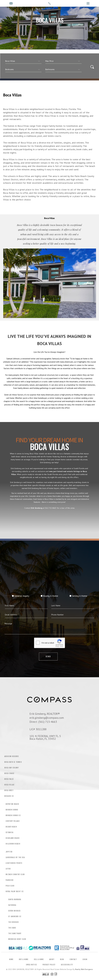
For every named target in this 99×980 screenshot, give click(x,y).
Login (85, 959)
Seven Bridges (14, 911)
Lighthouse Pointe (14, 863)
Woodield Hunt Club (17, 939)
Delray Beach (11, 827)
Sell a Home (39, 959)
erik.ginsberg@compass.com (47, 718)
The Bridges (14, 922)
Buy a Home (24, 959)
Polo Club (10, 886)
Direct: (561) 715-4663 (43, 722)
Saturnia (12, 905)
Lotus (8, 869)
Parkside (10, 880)
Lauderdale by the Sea (15, 857)
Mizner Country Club (15, 874)
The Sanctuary (15, 933)
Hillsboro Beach (13, 844)
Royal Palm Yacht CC (15, 891)
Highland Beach (13, 838)
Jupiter (9, 852)
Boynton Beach (12, 804)
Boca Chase (9, 773)
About (52, 959)
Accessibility (67, 965)
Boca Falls (9, 779)
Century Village (13, 821)
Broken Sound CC (13, 815)
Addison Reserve (12, 756)
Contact (73, 959)
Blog (62, 959)
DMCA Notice (31, 965)
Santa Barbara (15, 899)
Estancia (10, 832)
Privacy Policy (49, 965)
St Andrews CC (15, 916)
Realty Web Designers (84, 969)
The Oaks (12, 928)
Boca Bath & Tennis (13, 762)
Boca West (9, 790)
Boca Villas (9, 785)
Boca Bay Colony (12, 768)
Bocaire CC (9, 796)
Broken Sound (12, 810)
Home (11, 959)
